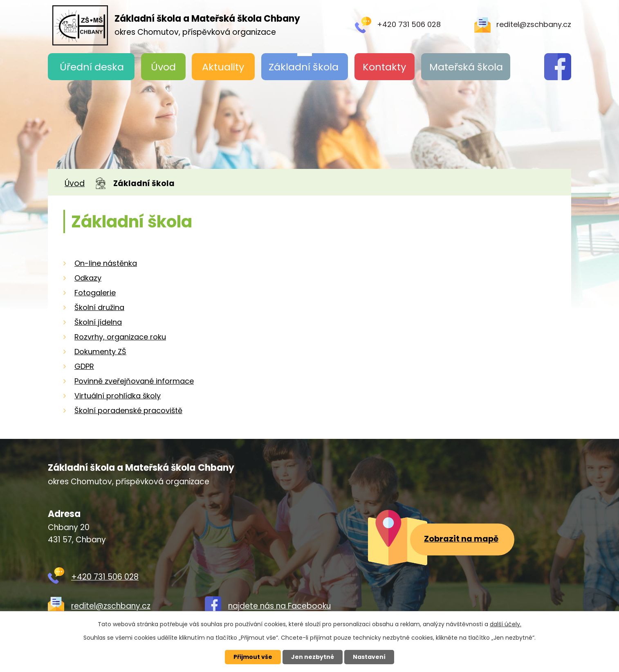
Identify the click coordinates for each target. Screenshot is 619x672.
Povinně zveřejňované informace (134, 381)
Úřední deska (92, 67)
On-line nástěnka (106, 263)
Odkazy (88, 278)
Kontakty (385, 67)
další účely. (506, 624)
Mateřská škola (466, 67)
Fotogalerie (95, 293)
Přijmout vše (253, 657)
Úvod (163, 67)
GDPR (84, 366)
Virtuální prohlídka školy (118, 396)
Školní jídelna (98, 322)
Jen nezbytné (313, 657)
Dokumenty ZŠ (100, 352)
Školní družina (99, 307)
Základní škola (304, 67)
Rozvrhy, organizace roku (120, 337)
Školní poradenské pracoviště (128, 410)
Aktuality (223, 67)
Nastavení (369, 657)
